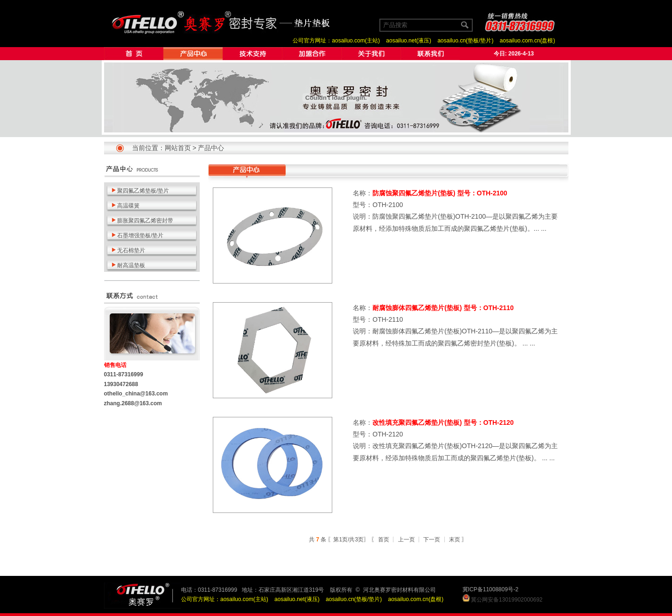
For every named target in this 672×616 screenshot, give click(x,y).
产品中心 (211, 148)
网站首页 (178, 148)
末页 (455, 540)
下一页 (432, 540)
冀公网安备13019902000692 (507, 600)
